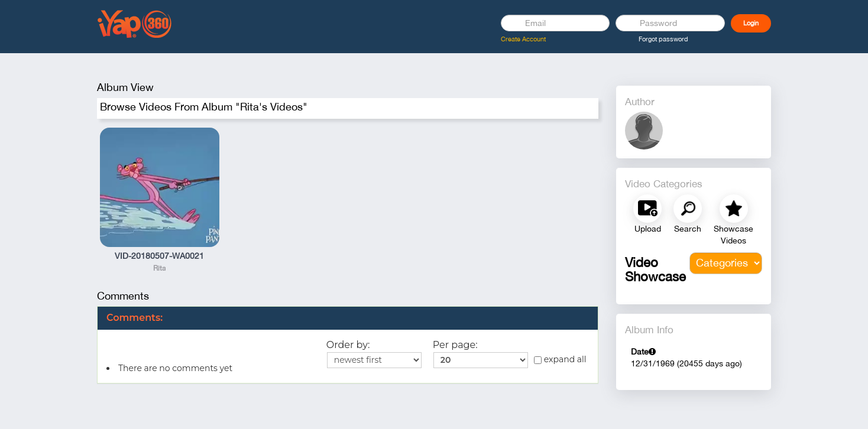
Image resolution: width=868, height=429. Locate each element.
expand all (560, 359)
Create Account (523, 39)
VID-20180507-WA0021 (159, 256)
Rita (159, 268)
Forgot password (663, 39)
